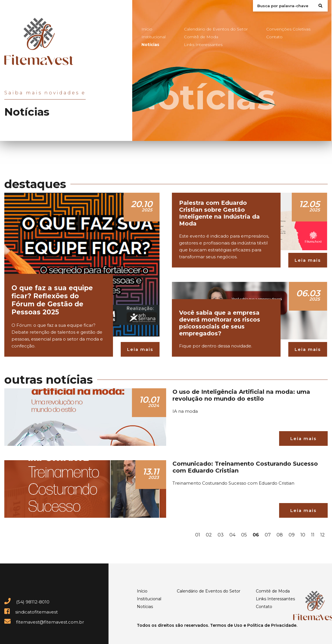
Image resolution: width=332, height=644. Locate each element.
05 (244, 535)
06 (256, 535)
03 (221, 535)
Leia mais (140, 349)
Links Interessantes (203, 45)
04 (232, 535)
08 (280, 535)
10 (303, 535)
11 (313, 535)
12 (323, 535)
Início (147, 29)
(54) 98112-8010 (27, 602)
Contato (274, 37)
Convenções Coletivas (288, 29)
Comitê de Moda (201, 37)
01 (198, 535)
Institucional (153, 37)
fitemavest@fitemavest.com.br (44, 622)
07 (268, 535)
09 (292, 535)
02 (209, 535)
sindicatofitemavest (31, 612)
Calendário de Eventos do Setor (216, 29)
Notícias (150, 45)
